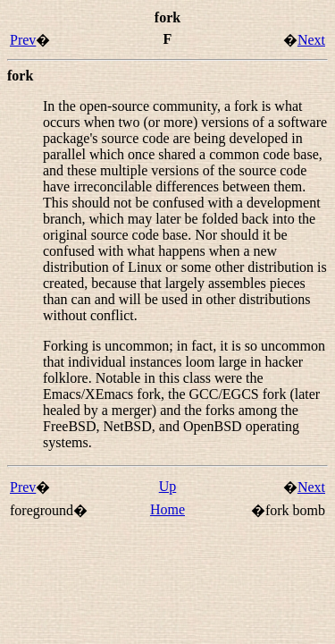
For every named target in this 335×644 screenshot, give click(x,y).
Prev (23, 40)
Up (168, 486)
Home (167, 509)
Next (311, 40)
